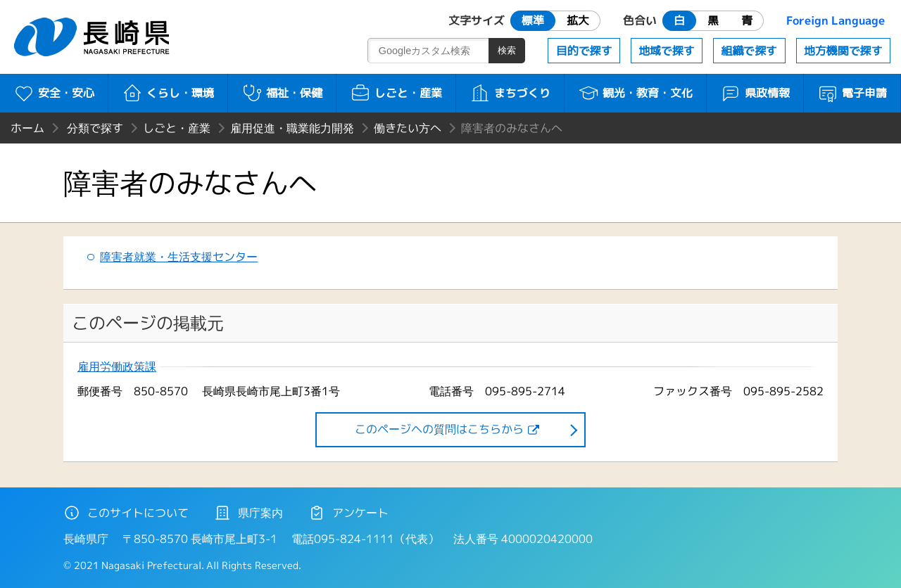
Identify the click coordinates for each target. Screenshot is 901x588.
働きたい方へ (408, 128)
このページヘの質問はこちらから (439, 429)
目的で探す (584, 51)
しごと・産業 (396, 93)
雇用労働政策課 (117, 367)
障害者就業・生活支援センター (179, 257)
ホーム (27, 128)
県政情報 (755, 93)
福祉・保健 (282, 93)
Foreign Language (836, 20)
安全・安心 (54, 93)
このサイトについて (126, 513)
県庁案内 (248, 513)
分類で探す (95, 128)
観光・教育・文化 (635, 93)
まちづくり (510, 93)
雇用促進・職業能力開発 (292, 128)
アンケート (348, 513)
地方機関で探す (843, 51)
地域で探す (667, 51)
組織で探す (749, 51)
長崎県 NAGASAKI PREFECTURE (94, 37)
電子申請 (852, 93)
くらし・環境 (168, 93)
